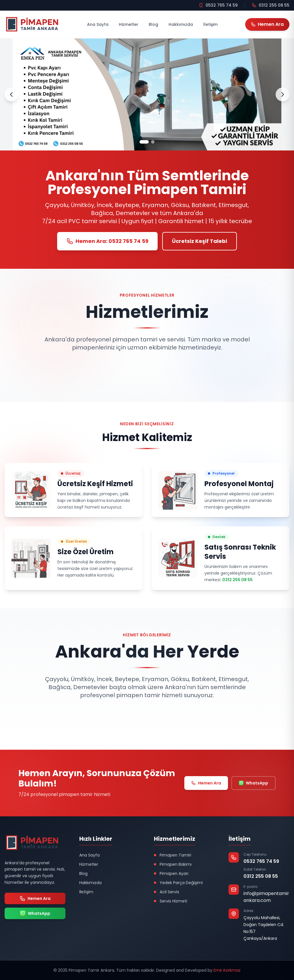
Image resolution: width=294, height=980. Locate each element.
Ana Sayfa (98, 24)
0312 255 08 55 (237, 580)
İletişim (210, 24)
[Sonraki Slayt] (283, 94)
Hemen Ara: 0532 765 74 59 (107, 241)
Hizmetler (129, 24)
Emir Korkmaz (227, 970)
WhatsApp (254, 783)
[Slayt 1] (144, 142)
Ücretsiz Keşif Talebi (200, 241)
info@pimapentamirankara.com (266, 897)
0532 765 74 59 (261, 861)
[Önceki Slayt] (11, 94)
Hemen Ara (206, 783)
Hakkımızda (181, 24)
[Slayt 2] (153, 142)
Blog (153, 24)
